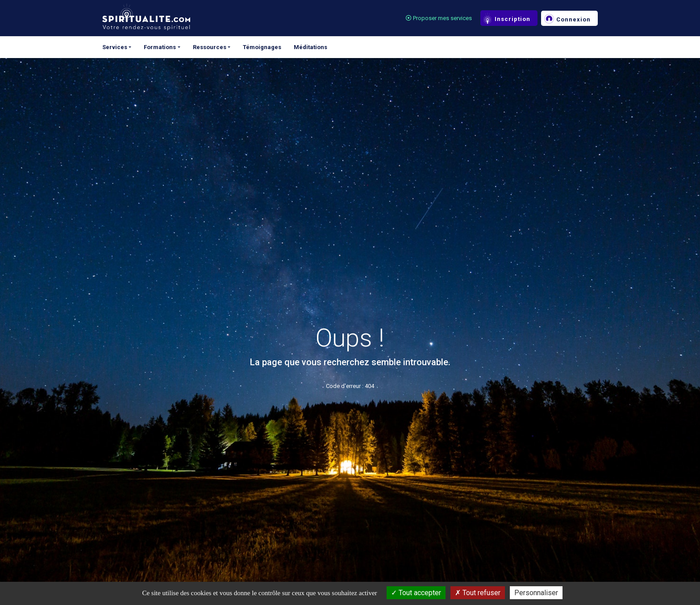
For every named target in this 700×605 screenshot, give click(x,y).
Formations (160, 47)
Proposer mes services (439, 18)
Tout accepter (416, 593)
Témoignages (262, 47)
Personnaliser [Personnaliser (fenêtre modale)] (536, 593)
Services (115, 47)
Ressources (210, 47)
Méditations (310, 47)
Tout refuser (478, 593)
